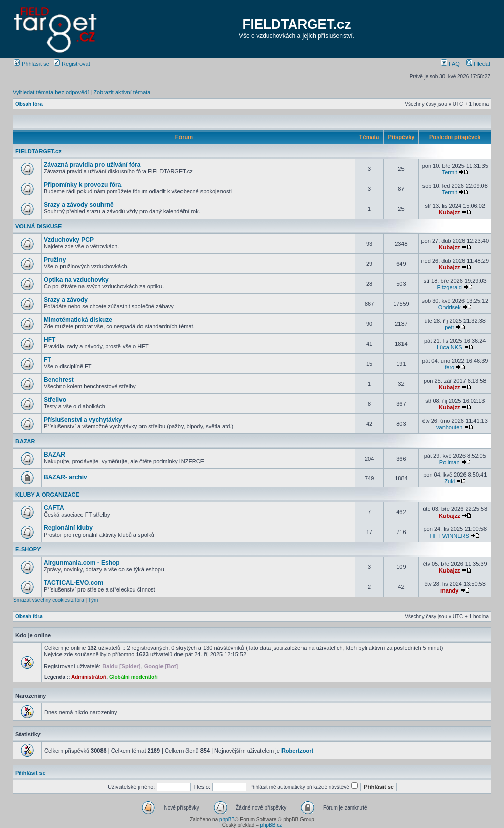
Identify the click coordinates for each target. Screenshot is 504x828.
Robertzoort (297, 751)
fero (449, 367)
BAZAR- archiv (65, 477)
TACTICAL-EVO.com (73, 583)
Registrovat (72, 64)
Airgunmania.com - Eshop (82, 563)
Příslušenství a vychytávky (83, 420)
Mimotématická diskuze (78, 320)
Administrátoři (89, 677)
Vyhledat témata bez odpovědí (51, 92)
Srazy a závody (66, 300)
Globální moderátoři (134, 677)
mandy (449, 590)
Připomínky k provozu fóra (82, 185)
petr (449, 327)
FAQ (450, 64)
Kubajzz (450, 212)
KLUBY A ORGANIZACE (47, 495)
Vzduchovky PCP (69, 240)
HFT (49, 340)
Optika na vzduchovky (76, 280)
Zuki (449, 481)
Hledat (478, 64)
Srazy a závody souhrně (79, 205)
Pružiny (55, 260)
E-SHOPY (28, 549)
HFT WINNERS (450, 536)
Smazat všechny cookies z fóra (49, 600)
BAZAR (25, 441)
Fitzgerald (450, 287)
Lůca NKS (450, 347)
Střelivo (55, 400)
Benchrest (59, 380)
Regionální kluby (68, 528)
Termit (450, 172)
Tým (93, 600)
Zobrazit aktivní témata (122, 92)
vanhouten (449, 427)
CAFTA (54, 508)
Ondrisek (450, 307)
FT (47, 360)
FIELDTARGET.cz (297, 24)
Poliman (450, 462)
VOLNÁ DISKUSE (38, 226)
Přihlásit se (32, 64)
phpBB (227, 820)
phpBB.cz (271, 825)
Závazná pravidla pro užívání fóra (92, 165)
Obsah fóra (29, 104)
